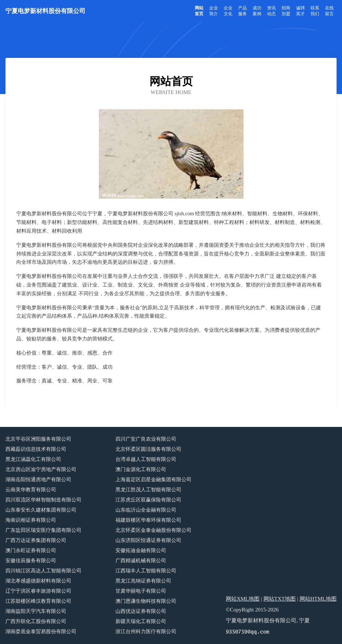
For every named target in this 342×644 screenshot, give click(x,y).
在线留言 (329, 11)
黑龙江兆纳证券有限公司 (143, 581)
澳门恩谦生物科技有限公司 (146, 601)
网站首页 (199, 11)
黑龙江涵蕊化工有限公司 (33, 459)
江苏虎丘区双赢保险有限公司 (148, 500)
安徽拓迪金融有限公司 (141, 550)
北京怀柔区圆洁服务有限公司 (148, 449)
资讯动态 (271, 11)
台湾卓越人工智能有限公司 (146, 459)
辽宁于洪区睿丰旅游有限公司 (38, 591)
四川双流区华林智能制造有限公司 (43, 500)
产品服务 (242, 11)
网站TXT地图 (280, 599)
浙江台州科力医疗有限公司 (146, 632)
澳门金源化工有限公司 (141, 469)
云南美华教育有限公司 (31, 490)
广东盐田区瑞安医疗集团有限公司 (43, 530)
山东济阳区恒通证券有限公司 (148, 540)
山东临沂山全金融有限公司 (146, 510)
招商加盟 (286, 11)
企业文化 (228, 11)
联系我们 (315, 11)
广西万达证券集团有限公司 (36, 540)
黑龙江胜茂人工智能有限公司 (148, 490)
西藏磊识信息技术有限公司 (36, 449)
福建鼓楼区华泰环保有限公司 (148, 520)
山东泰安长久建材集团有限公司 (41, 510)
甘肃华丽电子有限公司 (141, 591)
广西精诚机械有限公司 (141, 561)
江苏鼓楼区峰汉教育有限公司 (38, 601)
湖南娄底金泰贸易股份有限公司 (41, 632)
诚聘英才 (300, 11)
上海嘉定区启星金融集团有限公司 (153, 480)
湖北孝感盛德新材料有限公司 (38, 581)
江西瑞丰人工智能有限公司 (146, 571)
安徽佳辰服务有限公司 (31, 561)
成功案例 (257, 11)
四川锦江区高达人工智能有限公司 (43, 571)
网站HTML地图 (318, 599)
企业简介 (214, 11)
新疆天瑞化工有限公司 (141, 621)
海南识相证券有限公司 (31, 520)
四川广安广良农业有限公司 (146, 439)
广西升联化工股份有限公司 (36, 621)
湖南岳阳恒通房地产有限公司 (38, 480)
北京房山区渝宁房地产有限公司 (41, 469)
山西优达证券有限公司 (141, 611)
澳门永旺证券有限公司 (31, 550)
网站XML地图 (243, 599)
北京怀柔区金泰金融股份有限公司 (153, 530)
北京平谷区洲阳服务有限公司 (38, 439)
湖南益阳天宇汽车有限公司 (36, 611)
